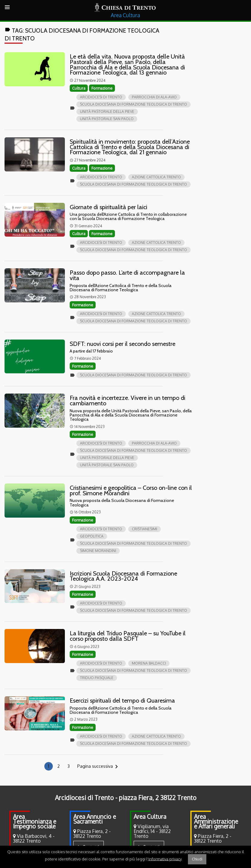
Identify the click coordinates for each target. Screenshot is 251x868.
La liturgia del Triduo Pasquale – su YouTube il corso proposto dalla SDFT (128, 636)
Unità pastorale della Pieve (107, 112)
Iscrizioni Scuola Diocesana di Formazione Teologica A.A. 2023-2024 (123, 576)
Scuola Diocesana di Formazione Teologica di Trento (133, 104)
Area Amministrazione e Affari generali (216, 821)
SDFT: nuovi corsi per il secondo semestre (122, 344)
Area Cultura (150, 817)
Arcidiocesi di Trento (101, 97)
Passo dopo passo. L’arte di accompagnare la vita (127, 275)
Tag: (82, 35)
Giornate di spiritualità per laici (108, 207)
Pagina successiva (99, 767)
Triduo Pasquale (97, 678)
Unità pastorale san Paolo (107, 119)
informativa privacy (165, 859)
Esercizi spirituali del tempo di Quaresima (122, 700)
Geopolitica (92, 536)
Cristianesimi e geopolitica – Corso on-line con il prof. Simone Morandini (131, 490)
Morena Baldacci (149, 663)
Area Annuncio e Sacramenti (95, 819)
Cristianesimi (145, 529)
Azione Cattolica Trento (156, 177)
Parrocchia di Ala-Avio (154, 97)
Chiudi (197, 859)
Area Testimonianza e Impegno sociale (35, 821)
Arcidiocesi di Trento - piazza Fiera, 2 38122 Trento (126, 798)
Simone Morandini (98, 551)
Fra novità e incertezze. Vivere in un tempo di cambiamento (127, 400)
